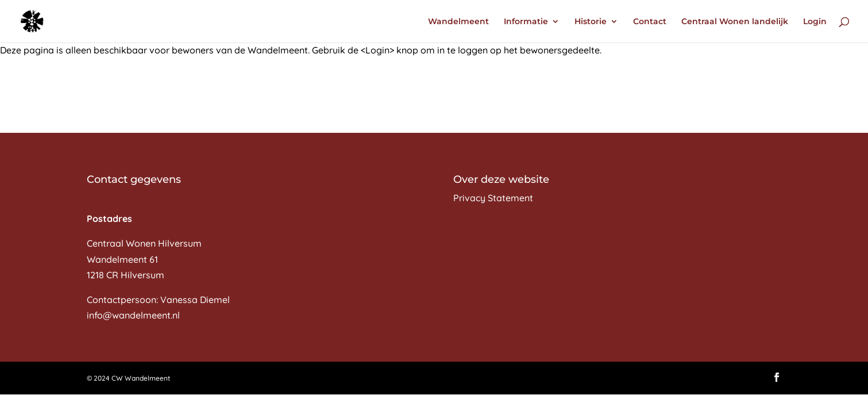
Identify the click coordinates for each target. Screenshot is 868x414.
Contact (650, 22)
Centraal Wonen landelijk (735, 22)
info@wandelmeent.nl (133, 315)
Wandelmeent (458, 22)
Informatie (526, 22)
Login (815, 22)
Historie (591, 22)
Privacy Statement (493, 198)
